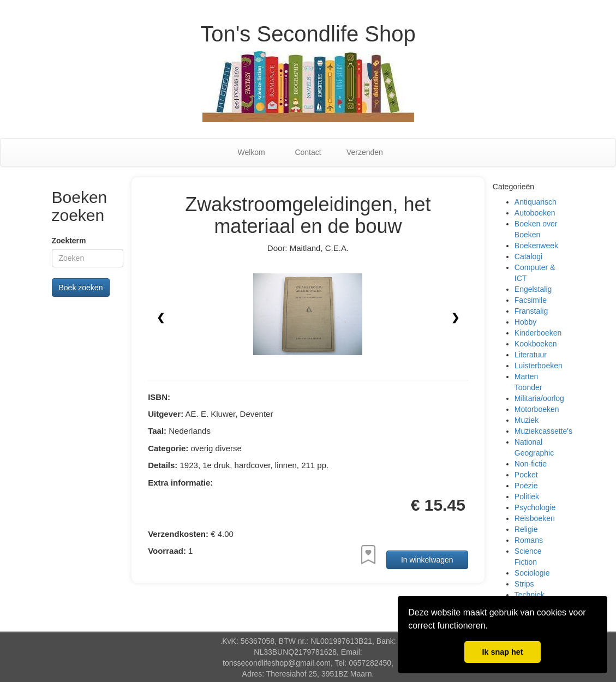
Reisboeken (535, 518)
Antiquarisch (536, 202)
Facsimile (531, 300)
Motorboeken (537, 409)
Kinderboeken (538, 333)
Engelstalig (533, 289)
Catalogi (528, 256)
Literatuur (531, 355)
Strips (524, 584)
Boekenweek (536, 246)
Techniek (530, 595)
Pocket (526, 475)
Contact (308, 152)
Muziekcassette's (543, 431)
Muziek (527, 420)
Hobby (525, 322)
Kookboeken (536, 344)
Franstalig (531, 311)
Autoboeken (535, 213)
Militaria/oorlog (539, 398)
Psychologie (535, 507)
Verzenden (365, 152)
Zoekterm (69, 241)
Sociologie (532, 573)
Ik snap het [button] (502, 652)
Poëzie (526, 486)
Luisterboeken (539, 366)
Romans (529, 540)
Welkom (251, 152)
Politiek (527, 496)
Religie (526, 529)
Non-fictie (531, 464)
